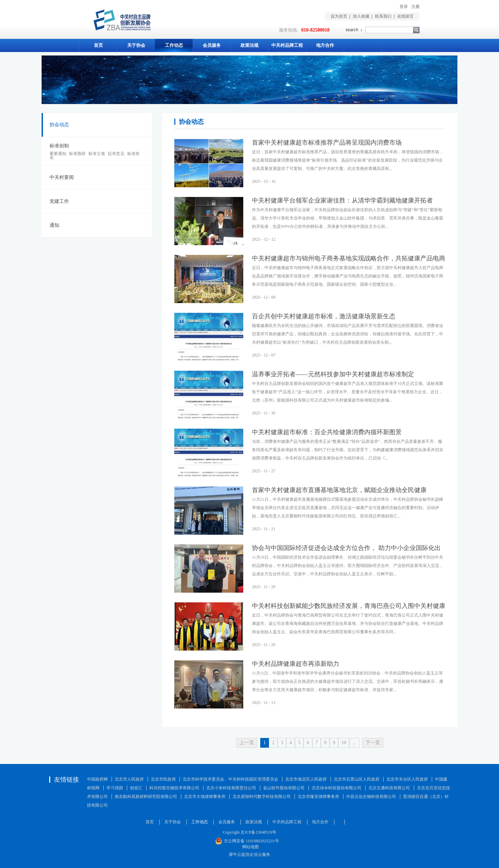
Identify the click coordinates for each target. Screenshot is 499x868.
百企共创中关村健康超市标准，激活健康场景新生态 (324, 316)
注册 (415, 7)
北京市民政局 (163, 779)
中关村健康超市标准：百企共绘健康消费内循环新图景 (327, 432)
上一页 (247, 743)
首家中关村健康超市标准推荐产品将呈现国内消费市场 (327, 143)
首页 (98, 45)
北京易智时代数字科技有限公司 (262, 797)
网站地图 (249, 847)
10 (344, 743)
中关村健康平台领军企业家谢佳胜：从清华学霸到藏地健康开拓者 (342, 200)
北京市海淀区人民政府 (306, 779)
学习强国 (115, 788)
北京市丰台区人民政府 (407, 779)
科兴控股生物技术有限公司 (174, 788)
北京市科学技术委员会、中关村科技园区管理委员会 (230, 779)
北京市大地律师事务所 (205, 797)
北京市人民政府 (129, 779)
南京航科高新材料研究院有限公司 (146, 797)
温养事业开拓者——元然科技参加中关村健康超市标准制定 (333, 374)
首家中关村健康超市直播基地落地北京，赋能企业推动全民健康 (339, 490)
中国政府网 (97, 779)
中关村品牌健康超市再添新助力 (296, 664)
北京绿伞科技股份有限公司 (336, 788)
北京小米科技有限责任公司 (231, 788)
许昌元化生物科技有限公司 (371, 797)
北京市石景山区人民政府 (357, 779)
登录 (404, 7)
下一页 (373, 743)
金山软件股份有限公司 (284, 788)
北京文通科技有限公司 (389, 788)
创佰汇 (136, 788)
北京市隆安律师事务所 (318, 797)
